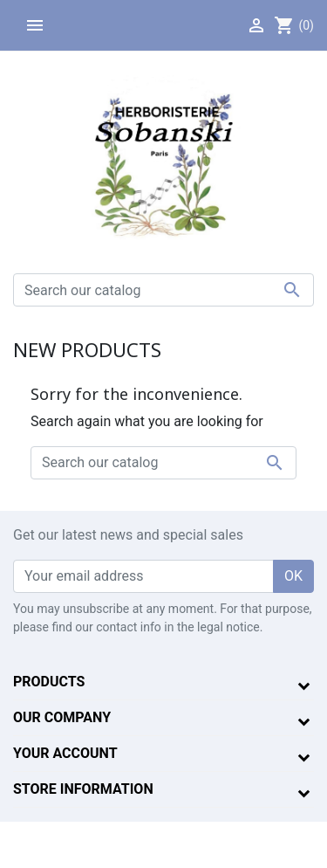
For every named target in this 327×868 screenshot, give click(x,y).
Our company (62, 717)
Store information (83, 789)
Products (49, 682)
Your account (65, 753)
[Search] (163, 290)
